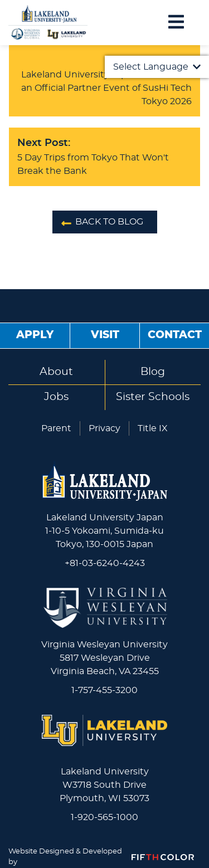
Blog (153, 372)
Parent (56, 428)
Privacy (104, 428)
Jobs (56, 397)
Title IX (153, 428)
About (56, 372)
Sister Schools (153, 397)
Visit (105, 335)
